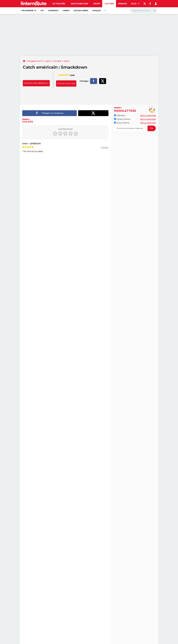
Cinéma (66, 11)
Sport (97, 4)
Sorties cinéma (81, 11)
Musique (97, 11)
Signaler (105, 147)
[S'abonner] (135, 128)
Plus (135, 4)
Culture (109, 4)
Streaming (53, 11)
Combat (57, 61)
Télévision (120, 116)
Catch (67, 61)
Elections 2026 (80, 4)
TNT (42, 11)
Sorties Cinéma (122, 119)
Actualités (59, 4)
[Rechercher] (144, 11)
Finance (123, 4)
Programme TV (29, 11)
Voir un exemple (148, 116)
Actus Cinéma (122, 123)
